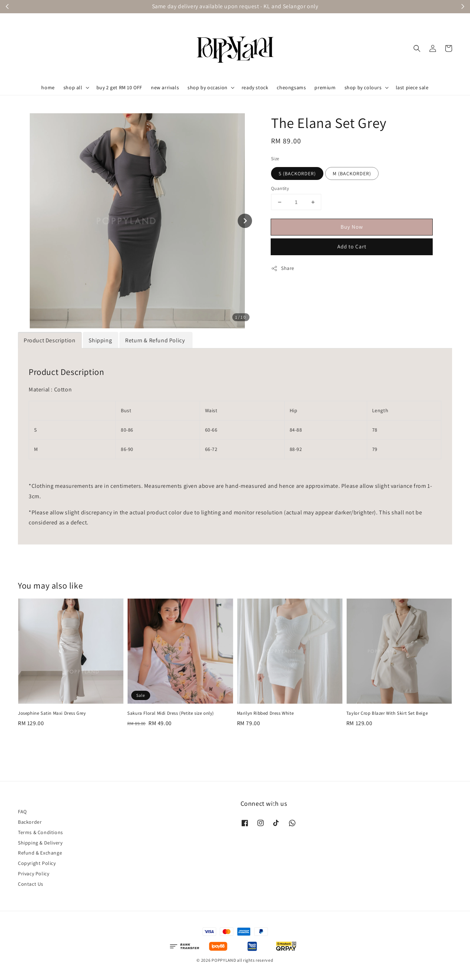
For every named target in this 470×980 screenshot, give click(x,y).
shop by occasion (208, 87)
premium (325, 87)
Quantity (280, 188)
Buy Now (352, 227)
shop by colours (363, 87)
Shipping (100, 340)
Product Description (49, 340)
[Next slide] (245, 221)
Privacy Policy (34, 874)
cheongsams (291, 87)
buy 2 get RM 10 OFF (119, 87)
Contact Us (31, 884)
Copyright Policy (37, 863)
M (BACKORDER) (352, 173)
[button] (417, 48)
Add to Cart (352, 246)
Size (275, 159)
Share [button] (283, 268)
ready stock (255, 87)
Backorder (30, 822)
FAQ (22, 812)
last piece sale (412, 87)
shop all (73, 87)
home (48, 87)
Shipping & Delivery (40, 843)
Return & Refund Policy (156, 340)
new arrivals (165, 87)
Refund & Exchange (40, 853)
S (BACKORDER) (297, 173)
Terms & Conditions (41, 832)
